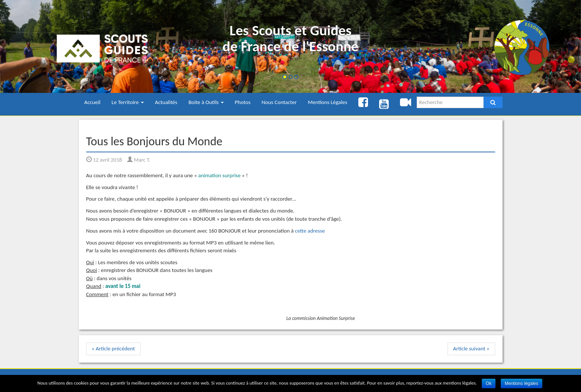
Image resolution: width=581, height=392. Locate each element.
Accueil (93, 102)
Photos (243, 102)
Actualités (166, 102)
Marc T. (139, 160)
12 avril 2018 (104, 160)
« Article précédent (113, 349)
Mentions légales (522, 383)
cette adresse (310, 231)
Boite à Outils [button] (206, 102)
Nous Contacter (279, 102)
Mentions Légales (327, 102)
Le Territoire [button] (128, 102)
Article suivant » (471, 349)
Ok (489, 383)
